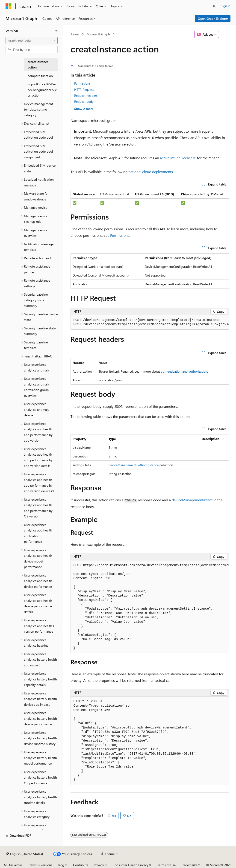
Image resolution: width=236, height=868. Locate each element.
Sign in (226, 6)
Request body (84, 101)
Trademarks (189, 865)
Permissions (82, 83)
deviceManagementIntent (192, 500)
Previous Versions (40, 865)
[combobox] (32, 40)
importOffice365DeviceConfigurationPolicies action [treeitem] (43, 90)
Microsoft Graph (98, 34)
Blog (61, 865)
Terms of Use (167, 865)
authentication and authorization (184, 371)
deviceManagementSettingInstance (134, 465)
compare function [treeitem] (40, 76)
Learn (75, 34)
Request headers (86, 96)
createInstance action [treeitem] (38, 65)
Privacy (99, 865)
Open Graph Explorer (213, 19)
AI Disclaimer (13, 865)
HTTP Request (84, 90)
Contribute (81, 865)
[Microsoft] (9, 6)
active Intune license (176, 158)
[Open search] (214, 6)
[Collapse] (56, 31)
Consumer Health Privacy (131, 865)
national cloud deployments (151, 172)
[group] (150, 322)
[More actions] (225, 34)
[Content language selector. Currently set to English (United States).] (25, 854)
